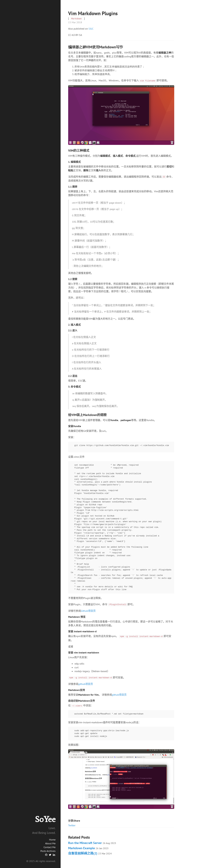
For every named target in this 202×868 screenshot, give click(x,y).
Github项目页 (88, 611)
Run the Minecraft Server (92, 843)
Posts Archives (48, 851)
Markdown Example (88, 848)
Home (52, 840)
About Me (50, 843)
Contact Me (50, 847)
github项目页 (86, 684)
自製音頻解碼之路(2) (90, 853)
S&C (91, 29)
